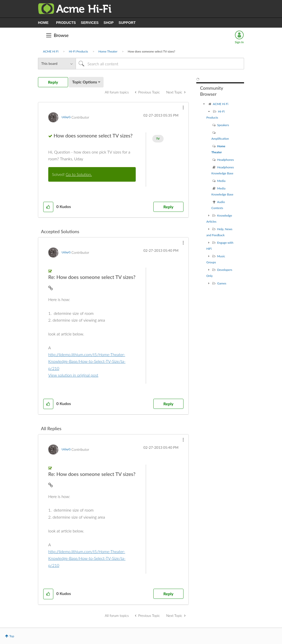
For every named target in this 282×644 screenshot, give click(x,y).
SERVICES (90, 23)
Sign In (239, 42)
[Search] (160, 64)
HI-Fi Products (78, 51)
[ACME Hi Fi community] (204, 104)
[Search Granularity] (57, 64)
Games (222, 283)
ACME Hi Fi (51, 51)
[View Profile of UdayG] (66, 117)
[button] (183, 108)
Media (221, 181)
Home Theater (108, 51)
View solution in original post (73, 375)
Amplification (220, 139)
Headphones (225, 160)
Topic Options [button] (85, 82)
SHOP (109, 23)
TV (158, 139)
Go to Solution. (79, 174)
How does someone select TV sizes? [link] (151, 51)
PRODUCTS (66, 23)
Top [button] (12, 636)
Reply (168, 207)
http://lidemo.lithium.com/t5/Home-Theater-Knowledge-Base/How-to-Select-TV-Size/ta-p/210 (87, 361)
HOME (43, 23)
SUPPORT (127, 23)
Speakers (223, 125)
